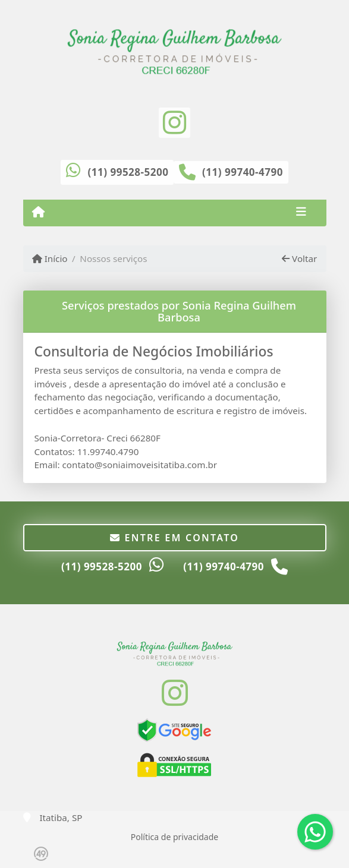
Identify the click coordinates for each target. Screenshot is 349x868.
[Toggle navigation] (301, 213)
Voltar (299, 258)
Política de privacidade (174, 837)
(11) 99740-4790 (243, 172)
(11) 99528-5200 (128, 172)
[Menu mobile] (38, 212)
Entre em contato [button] (174, 538)
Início (50, 258)
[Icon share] (174, 122)
